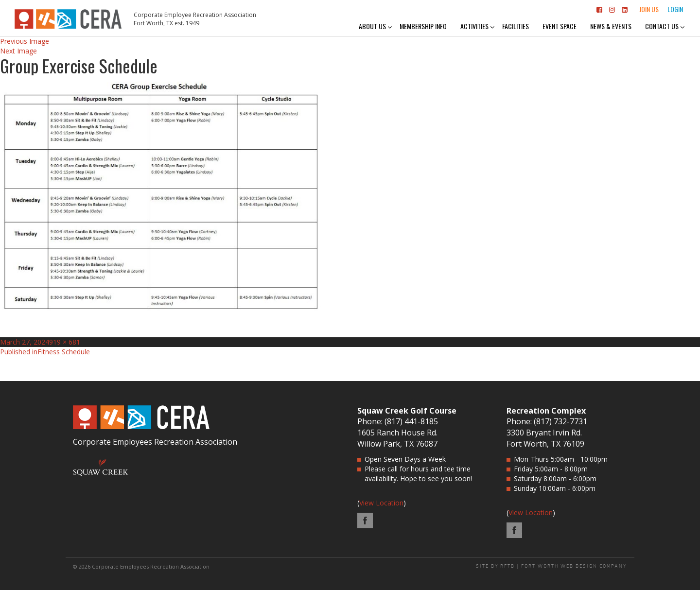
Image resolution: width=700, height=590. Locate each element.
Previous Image (25, 41)
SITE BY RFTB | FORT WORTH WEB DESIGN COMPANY (551, 566)
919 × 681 (65, 342)
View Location (381, 503)
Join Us (649, 9)
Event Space (560, 26)
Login (675, 9)
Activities (474, 26)
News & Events (611, 26)
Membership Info (423, 26)
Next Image (18, 51)
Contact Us (662, 26)
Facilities (516, 26)
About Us (372, 26)
